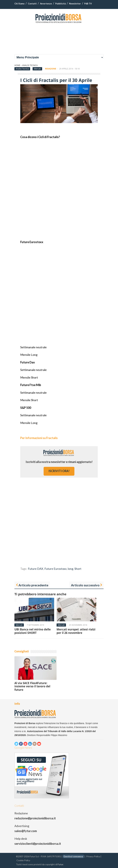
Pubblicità (60, 4)
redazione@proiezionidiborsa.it (35, 818)
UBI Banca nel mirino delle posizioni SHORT (33, 631)
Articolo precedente (33, 585)
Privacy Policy (93, 856)
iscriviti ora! (59, 471)
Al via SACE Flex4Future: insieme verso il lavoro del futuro (32, 686)
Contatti (32, 4)
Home (17, 65)
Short (78, 569)
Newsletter (75, 4)
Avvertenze (46, 4)
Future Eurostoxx (56, 569)
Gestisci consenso (73, 856)
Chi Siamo (19, 4)
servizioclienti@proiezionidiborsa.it (38, 844)
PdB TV (88, 4)
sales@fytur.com (26, 831)
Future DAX (36, 569)
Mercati (37, 69)
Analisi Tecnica (30, 65)
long (71, 569)
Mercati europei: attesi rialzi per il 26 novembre (76, 631)
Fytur (60, 864)
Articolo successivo (85, 585)
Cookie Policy (23, 860)
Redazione (51, 69)
